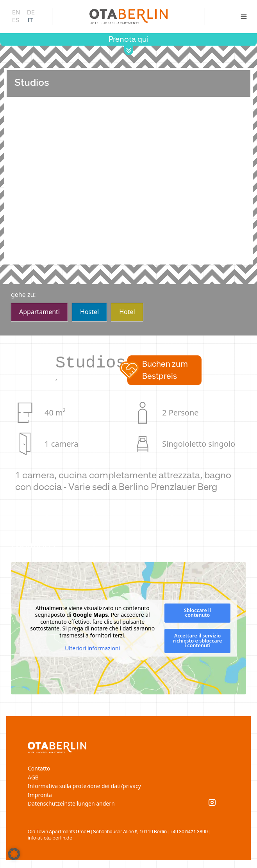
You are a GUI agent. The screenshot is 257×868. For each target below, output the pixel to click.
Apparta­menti (39, 312)
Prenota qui (129, 39)
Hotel (127, 312)
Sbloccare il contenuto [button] (197, 613)
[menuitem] (16, 12)
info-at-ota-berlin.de (50, 838)
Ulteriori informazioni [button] (92, 649)
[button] (164, 370)
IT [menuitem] (30, 20)
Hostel (89, 312)
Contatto (39, 768)
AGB (33, 777)
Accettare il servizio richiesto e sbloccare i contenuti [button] (197, 641)
